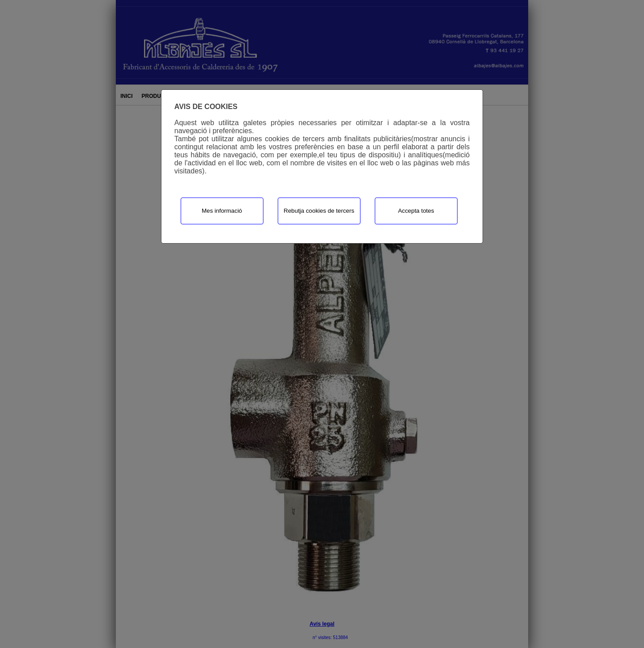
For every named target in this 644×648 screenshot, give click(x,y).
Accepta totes (416, 211)
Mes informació (222, 211)
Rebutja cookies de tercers (319, 211)
